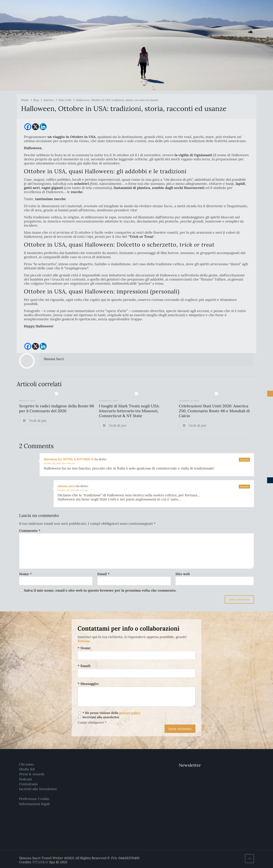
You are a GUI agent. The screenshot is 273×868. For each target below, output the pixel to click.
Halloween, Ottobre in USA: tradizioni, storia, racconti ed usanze (117, 100)
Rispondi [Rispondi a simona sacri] (244, 487)
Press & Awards (32, 774)
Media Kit (27, 769)
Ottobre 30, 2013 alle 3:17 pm (73, 490)
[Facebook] (28, 127)
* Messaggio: (88, 684)
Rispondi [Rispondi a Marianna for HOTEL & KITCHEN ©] (244, 460)
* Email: (84, 666)
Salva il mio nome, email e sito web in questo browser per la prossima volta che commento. (100, 590)
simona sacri (66, 486)
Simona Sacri (54, 359)
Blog (36, 100)
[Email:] (136, 673)
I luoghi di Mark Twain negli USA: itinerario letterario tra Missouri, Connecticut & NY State (129, 411)
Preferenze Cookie (34, 799)
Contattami (28, 784)
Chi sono (26, 764)
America (49, 100)
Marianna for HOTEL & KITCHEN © (69, 459)
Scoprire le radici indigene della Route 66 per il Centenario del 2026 (57, 408)
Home (25, 100)
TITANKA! (40, 862)
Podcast (26, 779)
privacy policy (130, 713)
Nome (25, 574)
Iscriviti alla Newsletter (38, 789)
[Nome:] (136, 655)
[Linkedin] (43, 127)
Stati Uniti (65, 100)
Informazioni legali (34, 804)
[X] (35, 127)
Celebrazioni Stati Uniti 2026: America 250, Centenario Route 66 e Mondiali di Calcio (214, 411)
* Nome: (84, 648)
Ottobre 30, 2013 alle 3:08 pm (59, 463)
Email (103, 574)
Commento (30, 531)
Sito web (183, 574)
